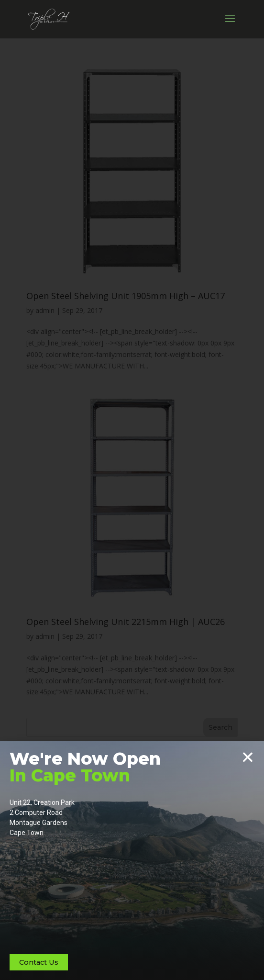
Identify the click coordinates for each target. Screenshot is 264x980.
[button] (248, 757)
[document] (132, 490)
